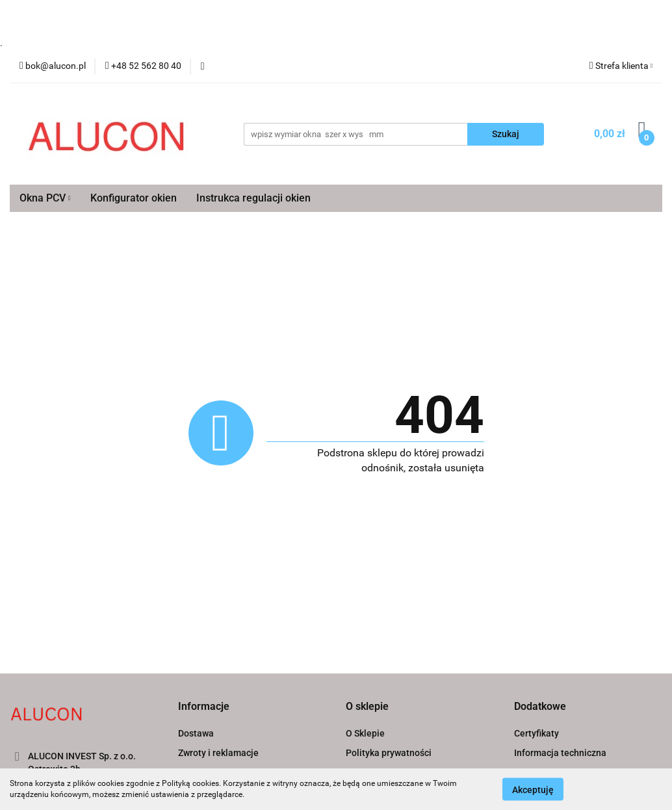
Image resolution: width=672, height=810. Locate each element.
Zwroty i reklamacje (218, 753)
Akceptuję (533, 789)
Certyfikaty (536, 733)
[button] (204, 707)
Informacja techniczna (560, 753)
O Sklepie (365, 733)
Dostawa (196, 733)
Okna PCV (45, 198)
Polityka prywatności (389, 753)
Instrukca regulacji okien (253, 198)
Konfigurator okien (134, 198)
